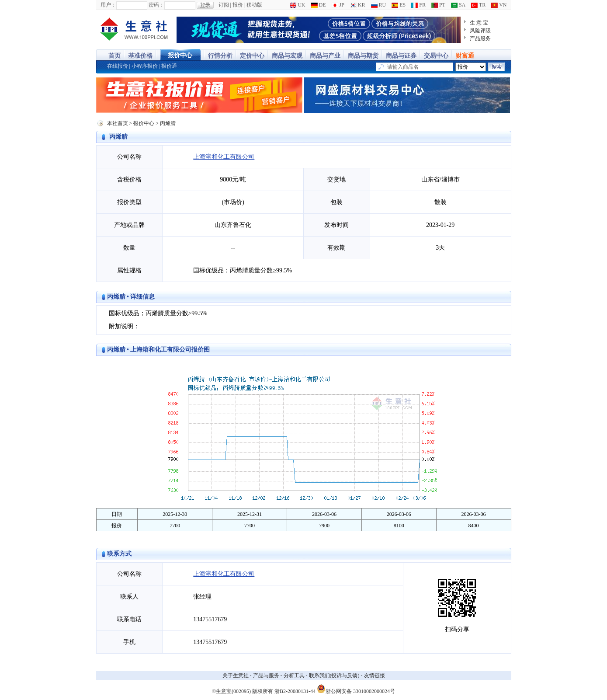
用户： (108, 5)
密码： (156, 5)
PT (438, 5)
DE (319, 5)
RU (379, 5)
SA (458, 5)
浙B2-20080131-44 (295, 691)
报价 (238, 5)
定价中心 (252, 56)
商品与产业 (325, 56)
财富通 (465, 56)
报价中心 (180, 55)
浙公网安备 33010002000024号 (356, 689)
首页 (114, 56)
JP (338, 5)
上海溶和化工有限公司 (224, 157)
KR (358, 5)
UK (297, 5)
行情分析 (220, 56)
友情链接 (375, 676)
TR (478, 5)
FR (418, 5)
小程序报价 (145, 66)
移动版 (254, 5)
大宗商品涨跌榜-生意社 (134, 30)
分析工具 (294, 676)
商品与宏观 (287, 56)
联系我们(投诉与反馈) (334, 676)
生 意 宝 (479, 23)
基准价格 (140, 56)
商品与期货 (363, 56)
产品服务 (480, 38)
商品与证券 (401, 56)
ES (399, 5)
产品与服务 (266, 676)
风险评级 (480, 31)
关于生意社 (236, 676)
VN (499, 5)
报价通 (169, 66)
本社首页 (118, 123)
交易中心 (436, 56)
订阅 (224, 5)
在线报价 (118, 66)
